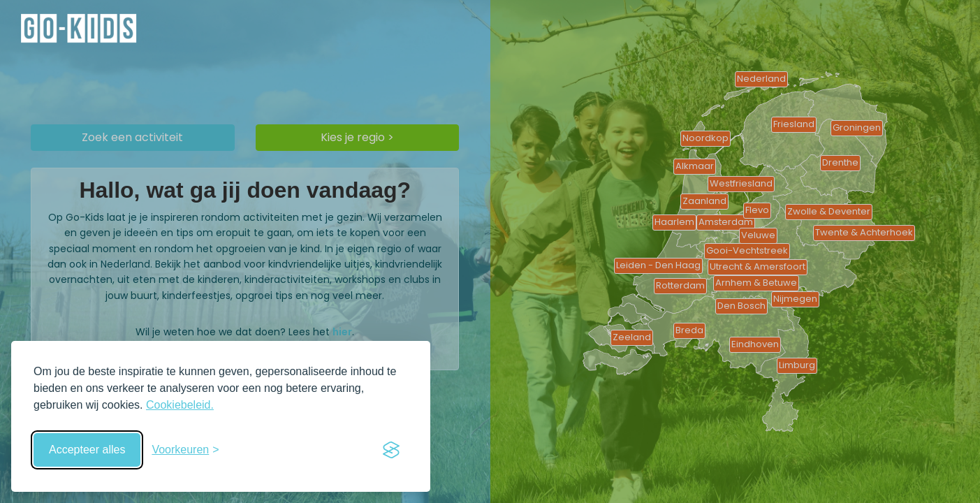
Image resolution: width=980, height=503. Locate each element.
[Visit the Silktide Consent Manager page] (391, 450)
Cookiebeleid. (180, 405)
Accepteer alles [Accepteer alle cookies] (87, 450)
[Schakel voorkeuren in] (185, 450)
